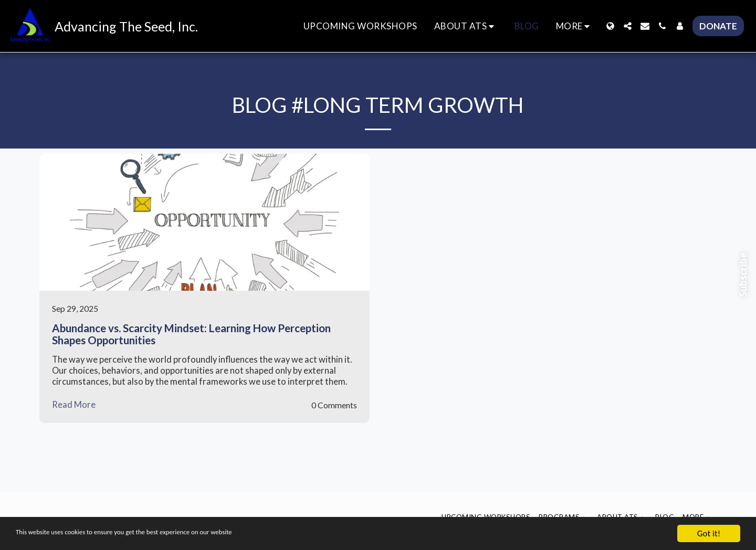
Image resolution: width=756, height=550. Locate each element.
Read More (74, 405)
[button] (466, 26)
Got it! (709, 533)
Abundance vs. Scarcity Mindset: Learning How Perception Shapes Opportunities (191, 335)
